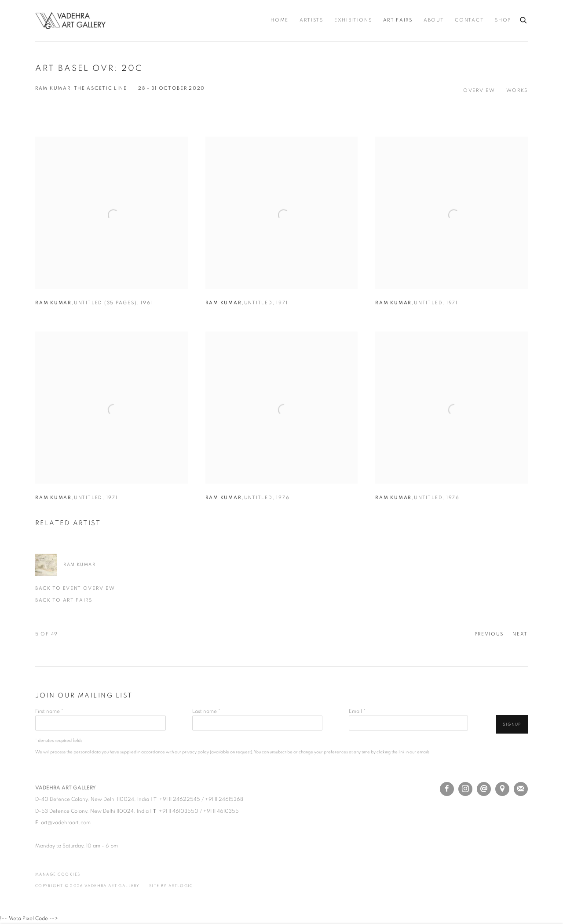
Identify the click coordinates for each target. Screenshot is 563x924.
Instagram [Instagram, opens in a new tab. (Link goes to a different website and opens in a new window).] (465, 789)
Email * (357, 711)
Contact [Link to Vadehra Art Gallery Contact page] (469, 20)
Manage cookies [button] (58, 875)
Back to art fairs (64, 600)
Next (520, 634)
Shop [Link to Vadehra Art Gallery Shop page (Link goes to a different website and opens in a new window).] (503, 20)
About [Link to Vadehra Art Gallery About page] (434, 20)
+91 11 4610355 (221, 811)
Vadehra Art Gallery (70, 21)
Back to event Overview (75, 588)
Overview (479, 91)
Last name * (206, 711)
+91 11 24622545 (180, 799)
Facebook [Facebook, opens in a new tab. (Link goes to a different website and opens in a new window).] (447, 789)
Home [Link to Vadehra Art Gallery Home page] (280, 20)
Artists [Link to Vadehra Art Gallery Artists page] (311, 20)
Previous (489, 634)
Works (517, 91)
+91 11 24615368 (224, 799)
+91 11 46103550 (179, 811)
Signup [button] (512, 725)
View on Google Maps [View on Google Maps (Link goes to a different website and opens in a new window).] (502, 789)
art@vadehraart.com (66, 822)
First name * (49, 711)
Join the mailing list (521, 789)
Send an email (484, 789)
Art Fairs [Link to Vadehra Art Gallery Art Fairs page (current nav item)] (398, 20)
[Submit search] (524, 19)
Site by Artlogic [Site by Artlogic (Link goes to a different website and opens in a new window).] (171, 886)
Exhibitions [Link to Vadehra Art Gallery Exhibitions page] (353, 20)
